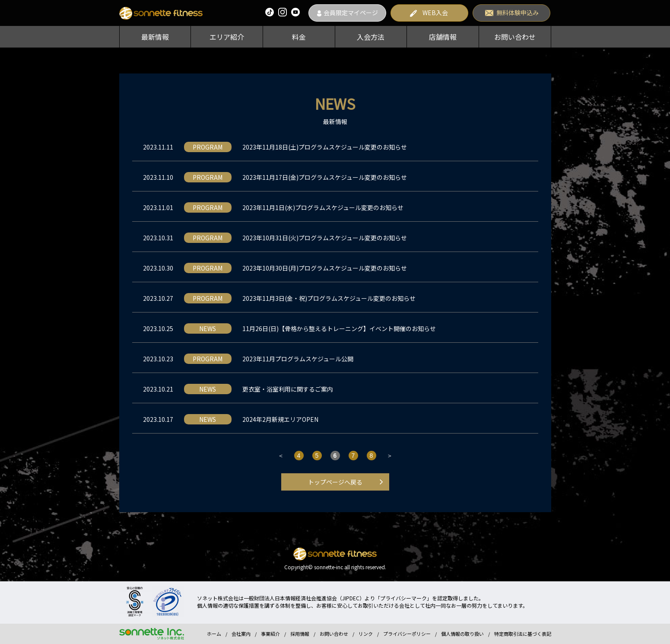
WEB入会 (435, 13)
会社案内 (241, 634)
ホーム (214, 634)
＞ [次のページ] (390, 456)
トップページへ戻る (335, 482)
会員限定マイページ (351, 13)
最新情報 (155, 37)
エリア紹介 (227, 37)
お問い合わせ (515, 37)
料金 (299, 37)
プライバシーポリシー (407, 634)
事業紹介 (270, 634)
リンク (366, 634)
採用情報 (300, 634)
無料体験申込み (518, 13)
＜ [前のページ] (281, 456)
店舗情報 (443, 37)
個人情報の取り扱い (462, 634)
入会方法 (371, 37)
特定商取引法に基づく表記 (523, 634)
